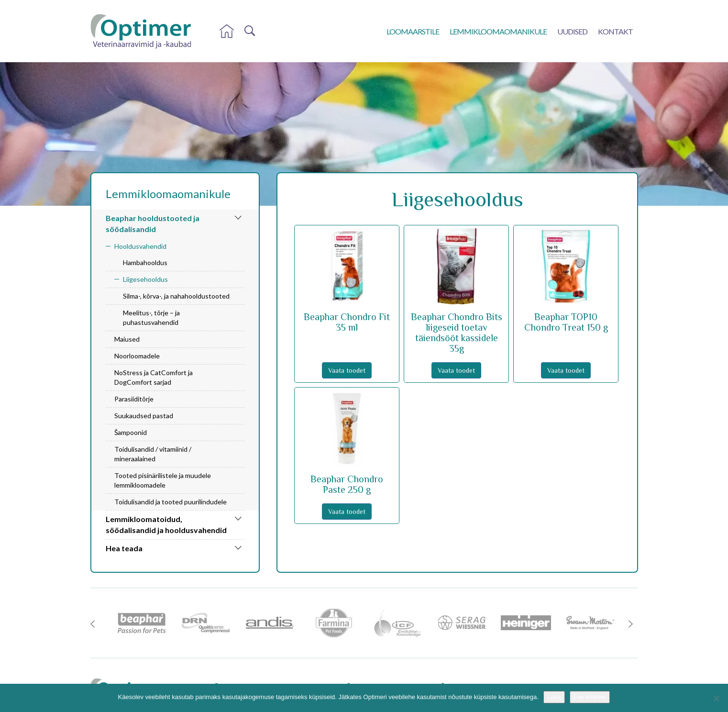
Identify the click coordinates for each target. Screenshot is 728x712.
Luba (554, 697)
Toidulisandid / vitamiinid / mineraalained (153, 454)
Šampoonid (131, 432)
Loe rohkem (590, 697)
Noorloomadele (137, 356)
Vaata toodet (347, 370)
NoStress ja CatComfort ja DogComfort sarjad (154, 377)
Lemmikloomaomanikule (498, 31)
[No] (716, 698)
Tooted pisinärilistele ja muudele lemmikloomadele (163, 480)
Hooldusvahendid (140, 246)
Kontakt (615, 31)
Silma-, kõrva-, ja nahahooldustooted (176, 296)
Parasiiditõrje (134, 399)
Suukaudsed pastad (144, 416)
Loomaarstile (413, 31)
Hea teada (124, 548)
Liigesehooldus (145, 279)
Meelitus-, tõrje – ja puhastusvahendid (151, 317)
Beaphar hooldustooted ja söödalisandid (153, 223)
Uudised (572, 31)
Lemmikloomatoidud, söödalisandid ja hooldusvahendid (166, 524)
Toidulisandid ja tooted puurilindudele (171, 502)
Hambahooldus (145, 262)
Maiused (127, 339)
